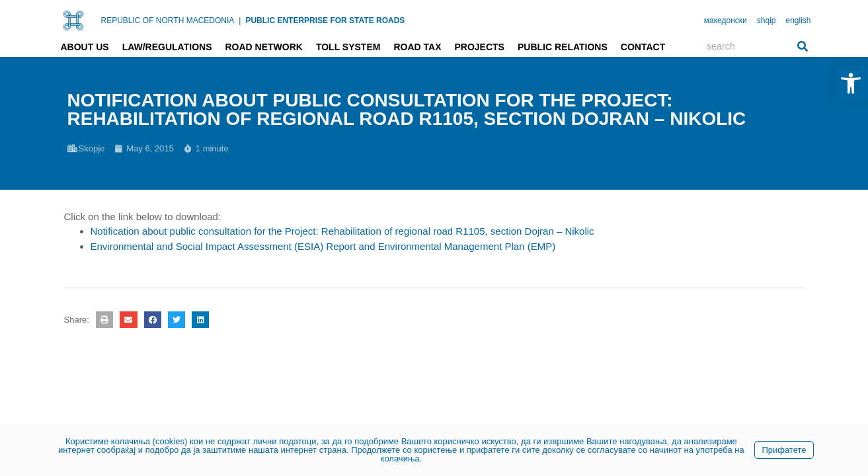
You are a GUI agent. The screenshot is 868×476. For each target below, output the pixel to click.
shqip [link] (767, 20)
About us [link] (85, 47)
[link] (851, 83)
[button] (104, 320)
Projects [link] (479, 47)
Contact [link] (643, 47)
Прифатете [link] (784, 450)
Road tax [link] (417, 47)
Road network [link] (263, 47)
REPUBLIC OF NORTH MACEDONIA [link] (168, 20)
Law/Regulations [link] (167, 47)
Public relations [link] (563, 47)
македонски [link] (726, 20)
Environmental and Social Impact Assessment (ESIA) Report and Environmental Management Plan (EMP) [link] (323, 246)
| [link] (240, 20)
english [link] (798, 20)
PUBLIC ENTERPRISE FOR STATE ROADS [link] (325, 20)
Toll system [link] (348, 47)
